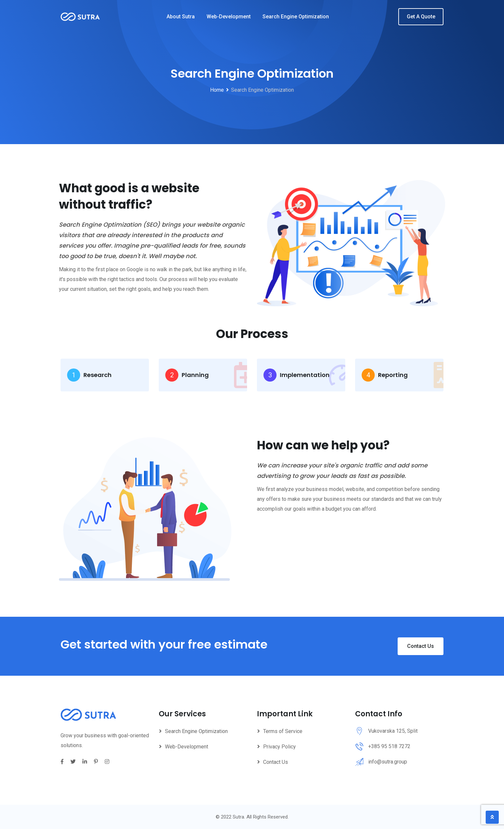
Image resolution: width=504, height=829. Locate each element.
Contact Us (421, 646)
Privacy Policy (279, 747)
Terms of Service (283, 731)
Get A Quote (421, 17)
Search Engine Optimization (296, 17)
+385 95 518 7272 (389, 746)
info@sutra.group (388, 762)
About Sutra (181, 17)
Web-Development (229, 17)
